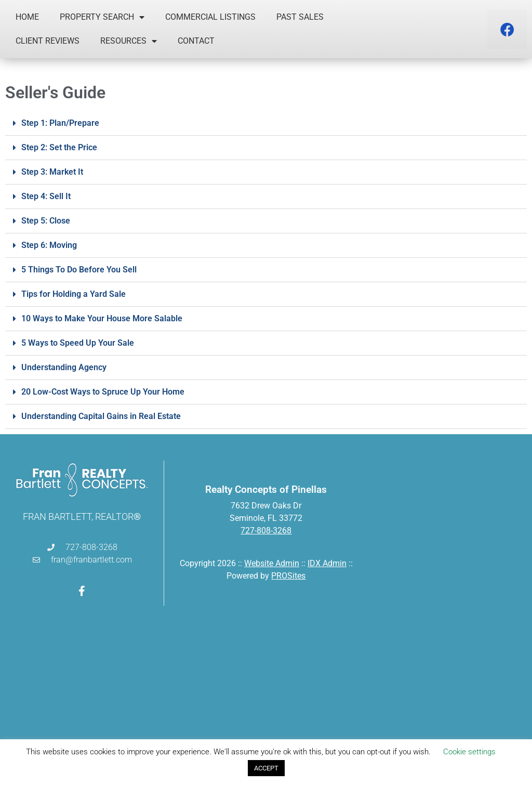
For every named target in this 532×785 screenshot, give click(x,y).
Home (27, 17)
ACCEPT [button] (266, 768)
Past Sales (300, 17)
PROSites (288, 576)
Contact (196, 41)
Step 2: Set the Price (59, 147)
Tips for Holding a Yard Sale (74, 294)
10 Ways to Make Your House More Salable (102, 318)
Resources (129, 41)
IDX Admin (327, 563)
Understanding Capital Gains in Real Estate (101, 416)
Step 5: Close (46, 221)
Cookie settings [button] (469, 752)
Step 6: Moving (49, 245)
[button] (266, 123)
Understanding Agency (64, 367)
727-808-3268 (266, 531)
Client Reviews (48, 41)
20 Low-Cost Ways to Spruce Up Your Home (103, 392)
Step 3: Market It (52, 172)
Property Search (102, 17)
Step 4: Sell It (46, 196)
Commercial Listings (210, 17)
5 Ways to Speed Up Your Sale (78, 343)
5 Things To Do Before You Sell (79, 270)
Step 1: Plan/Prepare (60, 123)
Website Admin (272, 563)
